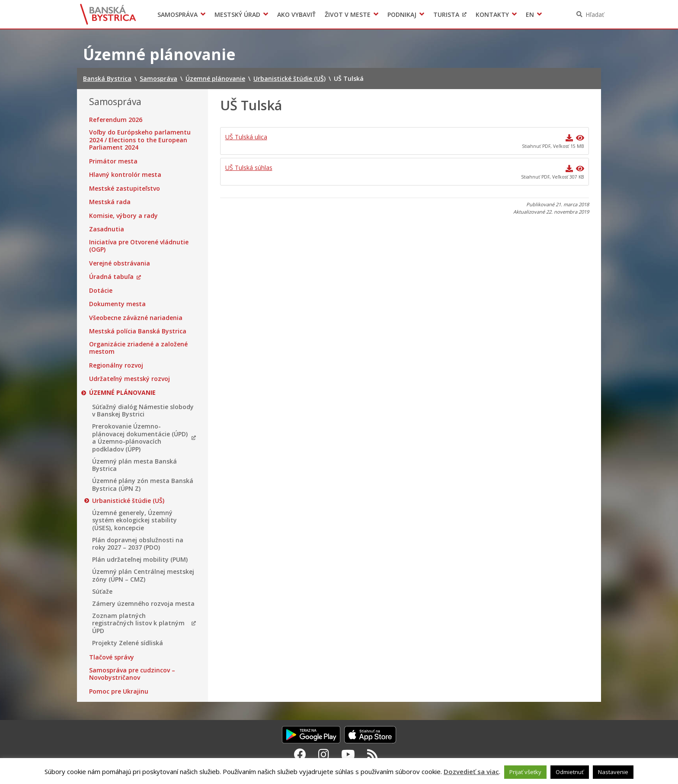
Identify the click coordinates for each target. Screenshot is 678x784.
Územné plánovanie (122, 393)
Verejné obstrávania (120, 263)
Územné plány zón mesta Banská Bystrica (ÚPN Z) (143, 485)
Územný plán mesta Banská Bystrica (134, 465)
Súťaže (102, 592)
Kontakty (492, 14)
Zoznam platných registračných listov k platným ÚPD (138, 623)
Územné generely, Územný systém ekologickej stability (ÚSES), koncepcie (134, 520)
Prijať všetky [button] (525, 772)
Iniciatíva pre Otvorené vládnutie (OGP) (139, 246)
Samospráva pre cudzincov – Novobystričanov (132, 674)
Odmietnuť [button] (570, 772)
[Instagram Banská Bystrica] (324, 754)
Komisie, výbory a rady (123, 216)
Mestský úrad (237, 14)
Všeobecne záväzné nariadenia (136, 318)
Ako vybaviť (296, 14)
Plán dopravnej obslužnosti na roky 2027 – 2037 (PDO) (138, 544)
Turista (446, 14)
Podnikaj (402, 14)
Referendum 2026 (116, 120)
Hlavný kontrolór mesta (125, 175)
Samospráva (177, 14)
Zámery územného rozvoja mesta (143, 604)
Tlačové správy (112, 657)
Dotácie (101, 291)
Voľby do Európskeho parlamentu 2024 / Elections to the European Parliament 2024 (140, 140)
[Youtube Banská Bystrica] (348, 754)
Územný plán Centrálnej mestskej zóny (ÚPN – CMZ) (143, 575)
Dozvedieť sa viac (471, 771)
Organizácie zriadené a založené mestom (138, 348)
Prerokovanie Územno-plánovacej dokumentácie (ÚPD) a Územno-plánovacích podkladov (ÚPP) (140, 438)
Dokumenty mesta (117, 304)
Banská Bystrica (108, 14)
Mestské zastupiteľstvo (125, 189)
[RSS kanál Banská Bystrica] (373, 754)
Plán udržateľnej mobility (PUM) (140, 560)
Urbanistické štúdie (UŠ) (128, 501)
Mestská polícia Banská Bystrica (138, 331)
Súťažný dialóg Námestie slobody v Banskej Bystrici (143, 411)
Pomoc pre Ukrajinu (119, 691)
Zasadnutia (107, 229)
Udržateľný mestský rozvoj (130, 379)
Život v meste (348, 14)
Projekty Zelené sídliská (128, 643)
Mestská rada (110, 202)
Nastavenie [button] (613, 772)
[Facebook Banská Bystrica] (300, 754)
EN (530, 14)
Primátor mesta (113, 161)
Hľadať (595, 14)
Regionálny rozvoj (116, 365)
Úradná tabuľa (111, 277)
